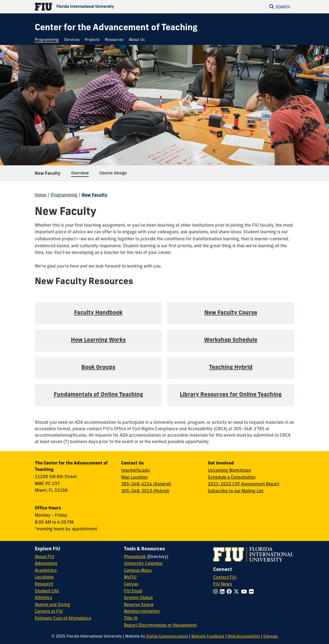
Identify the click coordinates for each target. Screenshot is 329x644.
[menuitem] (48, 40)
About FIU (45, 557)
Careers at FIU (49, 611)
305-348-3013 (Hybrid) (145, 491)
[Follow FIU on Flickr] (252, 592)
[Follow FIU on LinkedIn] (223, 592)
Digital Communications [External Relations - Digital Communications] (167, 636)
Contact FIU (225, 577)
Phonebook (135, 557)
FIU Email (133, 591)
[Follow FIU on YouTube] (245, 592)
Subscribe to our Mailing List (236, 491)
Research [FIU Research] (44, 584)
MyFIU (130, 577)
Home (41, 195)
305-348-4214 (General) (146, 484)
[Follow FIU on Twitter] (237, 592)
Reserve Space (139, 604)
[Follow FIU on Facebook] (230, 592)
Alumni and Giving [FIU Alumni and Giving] (52, 604)
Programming (64, 195)
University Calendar (143, 563)
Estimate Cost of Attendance (63, 618)
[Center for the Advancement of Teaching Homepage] (116, 27)
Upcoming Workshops (229, 470)
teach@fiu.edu (135, 470)
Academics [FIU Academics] (46, 570)
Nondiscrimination (142, 611)
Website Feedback (208, 636)
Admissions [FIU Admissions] (46, 563)
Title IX (131, 618)
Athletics (43, 597)
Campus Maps (138, 570)
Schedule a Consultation (232, 477)
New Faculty (48, 175)
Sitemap (271, 636)
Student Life (47, 591)
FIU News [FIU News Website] (223, 584)
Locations (44, 577)
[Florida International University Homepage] (100, 7)
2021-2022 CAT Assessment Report (244, 484)
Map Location (134, 477)
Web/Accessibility (244, 636)
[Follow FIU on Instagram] (217, 592)
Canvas (131, 584)
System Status (138, 597)
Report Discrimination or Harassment (160, 625)
